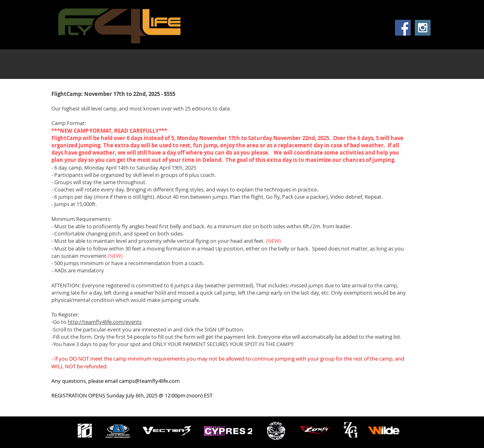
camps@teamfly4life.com (149, 381)
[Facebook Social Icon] (403, 28)
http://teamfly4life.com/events (105, 322)
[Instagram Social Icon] (423, 28)
